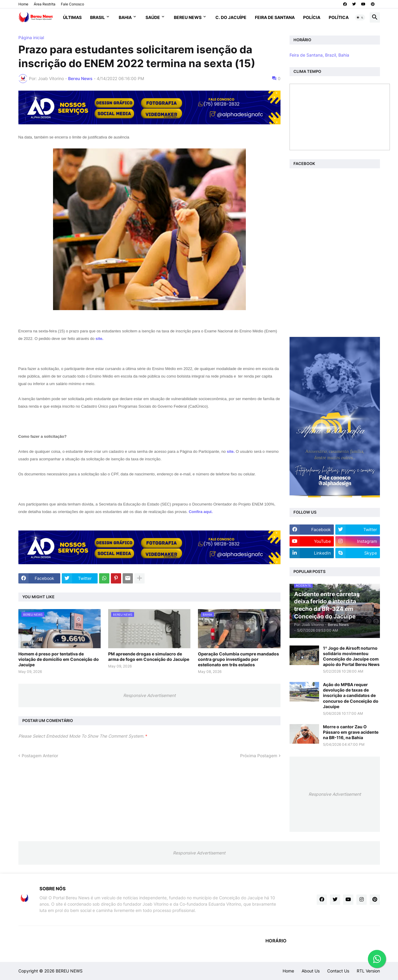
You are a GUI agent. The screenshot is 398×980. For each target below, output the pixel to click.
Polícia (312, 17)
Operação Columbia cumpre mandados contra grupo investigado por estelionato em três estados (238, 659)
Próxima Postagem (259, 756)
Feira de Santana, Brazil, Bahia (319, 55)
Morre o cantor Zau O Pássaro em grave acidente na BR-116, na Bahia (351, 732)
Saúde (153, 17)
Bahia (125, 17)
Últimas (72, 17)
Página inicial (31, 38)
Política (339, 17)
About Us (311, 971)
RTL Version (368, 971)
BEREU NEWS (69, 971)
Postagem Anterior (40, 756)
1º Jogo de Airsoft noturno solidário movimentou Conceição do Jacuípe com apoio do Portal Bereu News (351, 656)
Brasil (97, 17)
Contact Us (338, 971)
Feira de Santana (275, 17)
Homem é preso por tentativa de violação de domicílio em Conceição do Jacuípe (59, 659)
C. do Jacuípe (231, 17)
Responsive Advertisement (149, 695)
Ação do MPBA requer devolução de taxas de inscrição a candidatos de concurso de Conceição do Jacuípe (351, 695)
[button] (360, 17)
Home (23, 4)
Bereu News (188, 17)
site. (99, 339)
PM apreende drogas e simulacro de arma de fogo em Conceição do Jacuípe (149, 656)
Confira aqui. (201, 512)
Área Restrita (45, 4)
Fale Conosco (72, 4)
